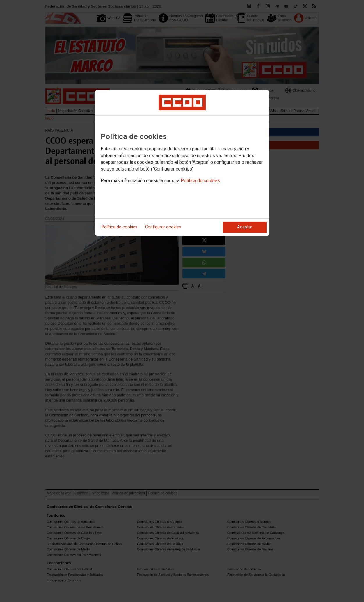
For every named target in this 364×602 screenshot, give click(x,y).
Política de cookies (200, 181)
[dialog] (182, 163)
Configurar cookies (163, 227)
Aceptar (245, 227)
